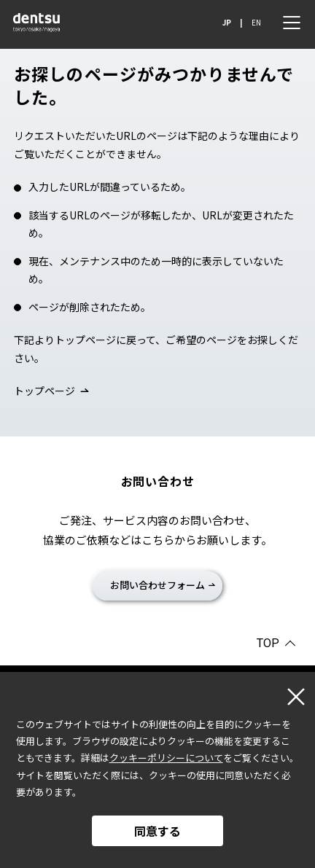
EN (256, 22)
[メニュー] (292, 23)
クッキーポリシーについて (166, 758)
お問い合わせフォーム (157, 585)
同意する (157, 831)
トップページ (44, 391)
